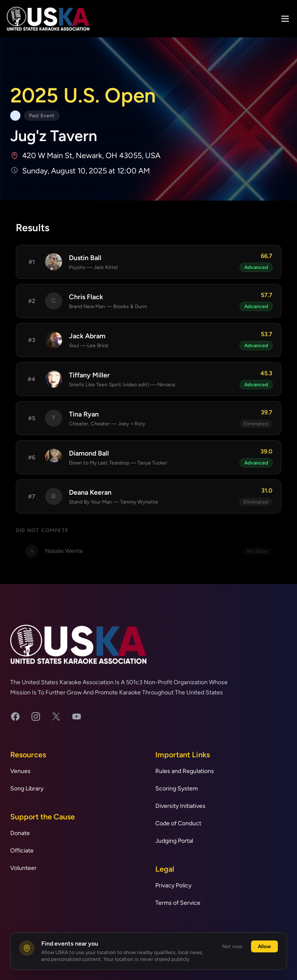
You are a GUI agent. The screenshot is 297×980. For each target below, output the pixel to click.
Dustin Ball (85, 258)
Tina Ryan (84, 414)
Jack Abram (87, 336)
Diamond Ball (89, 453)
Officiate (22, 851)
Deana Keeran (90, 492)
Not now (232, 946)
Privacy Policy (173, 885)
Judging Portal (174, 841)
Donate (20, 833)
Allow (264, 946)
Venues (20, 771)
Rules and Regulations (185, 771)
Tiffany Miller (89, 375)
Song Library (27, 789)
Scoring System (177, 789)
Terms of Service (178, 903)
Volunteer (23, 868)
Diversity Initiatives (180, 806)
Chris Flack (86, 297)
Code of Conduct (178, 823)
